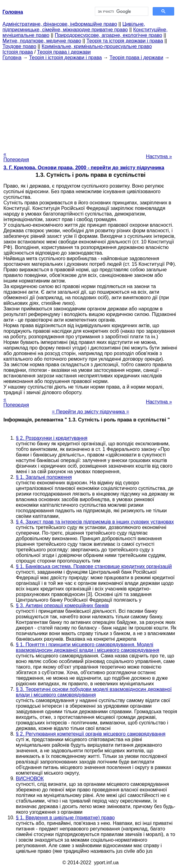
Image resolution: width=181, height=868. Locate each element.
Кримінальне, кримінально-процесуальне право (97, 46)
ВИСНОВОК (30, 779)
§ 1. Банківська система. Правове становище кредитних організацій (94, 566)
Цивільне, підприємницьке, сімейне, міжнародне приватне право (74, 27)
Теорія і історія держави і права (66, 58)
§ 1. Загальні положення (44, 477)
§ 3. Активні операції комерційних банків (62, 605)
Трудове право (19, 46)
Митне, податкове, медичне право (42, 41)
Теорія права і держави (64, 52)
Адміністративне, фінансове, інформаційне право (60, 24)
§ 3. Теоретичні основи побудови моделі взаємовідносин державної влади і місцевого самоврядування (94, 692)
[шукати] (121, 11)
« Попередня (16, 157)
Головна (12, 58)
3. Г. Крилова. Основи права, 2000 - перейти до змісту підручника (84, 168)
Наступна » (159, 156)
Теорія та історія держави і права (125, 41)
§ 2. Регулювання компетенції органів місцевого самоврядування (91, 734)
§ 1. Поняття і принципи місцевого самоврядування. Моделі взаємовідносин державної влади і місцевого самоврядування (88, 647)
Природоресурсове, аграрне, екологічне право (108, 35)
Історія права (18, 52)
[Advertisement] (90, 104)
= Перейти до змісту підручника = (91, 412)
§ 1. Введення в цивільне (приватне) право (65, 818)
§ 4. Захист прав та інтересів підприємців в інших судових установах (95, 522)
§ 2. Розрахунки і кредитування (52, 438)
